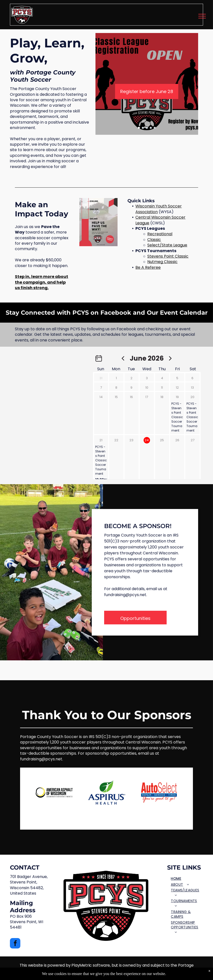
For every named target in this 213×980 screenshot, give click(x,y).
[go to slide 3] (147, 128)
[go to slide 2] (143, 128)
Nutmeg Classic (162, 262)
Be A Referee (148, 267)
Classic (154, 240)
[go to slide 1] (139, 128)
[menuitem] (187, 879)
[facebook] (15, 944)
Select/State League (167, 245)
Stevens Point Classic (168, 256)
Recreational (160, 234)
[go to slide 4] (151, 128)
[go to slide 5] (155, 128)
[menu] (202, 16)
